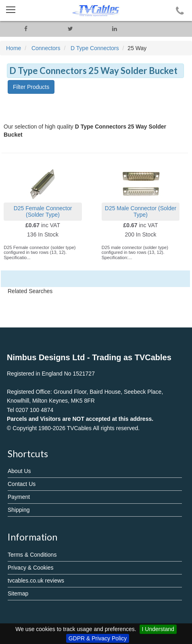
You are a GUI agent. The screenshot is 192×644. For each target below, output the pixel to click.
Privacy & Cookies (31, 568)
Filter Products (31, 87)
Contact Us (22, 484)
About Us (19, 471)
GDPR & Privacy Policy (98, 638)
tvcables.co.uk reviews (36, 581)
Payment (19, 497)
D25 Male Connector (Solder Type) (141, 211)
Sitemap (18, 593)
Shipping (19, 510)
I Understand (158, 629)
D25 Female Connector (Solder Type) (43, 211)
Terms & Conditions (32, 555)
